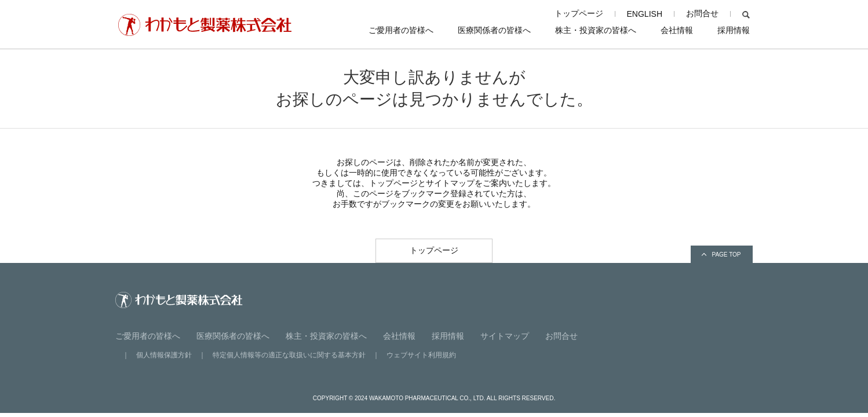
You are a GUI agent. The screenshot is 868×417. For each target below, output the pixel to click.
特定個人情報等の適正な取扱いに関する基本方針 (289, 355)
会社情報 (677, 30)
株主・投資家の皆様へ (596, 30)
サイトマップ (505, 336)
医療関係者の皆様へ (494, 30)
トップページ (579, 13)
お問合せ (702, 13)
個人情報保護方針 (164, 355)
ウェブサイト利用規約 (421, 355)
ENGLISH (645, 14)
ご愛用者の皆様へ (401, 30)
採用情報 (734, 30)
